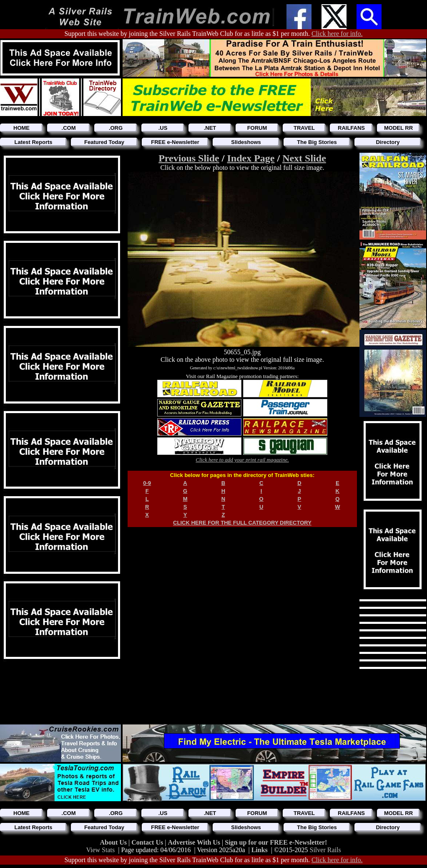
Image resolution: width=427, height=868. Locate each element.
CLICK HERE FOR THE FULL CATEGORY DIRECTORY (242, 523)
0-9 (147, 483)
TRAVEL (304, 128)
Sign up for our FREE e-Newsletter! (276, 842)
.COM (69, 128)
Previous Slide (189, 158)
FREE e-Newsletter (175, 142)
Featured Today (104, 142)
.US (163, 128)
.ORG (116, 128)
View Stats (100, 850)
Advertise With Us (195, 842)
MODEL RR (398, 128)
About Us (114, 842)
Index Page (251, 158)
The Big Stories (317, 142)
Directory (388, 142)
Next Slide (304, 158)
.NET (210, 128)
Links (260, 850)
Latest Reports (33, 142)
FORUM (257, 128)
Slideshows (246, 142)
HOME (21, 128)
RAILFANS (351, 128)
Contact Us (148, 842)
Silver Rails (325, 850)
